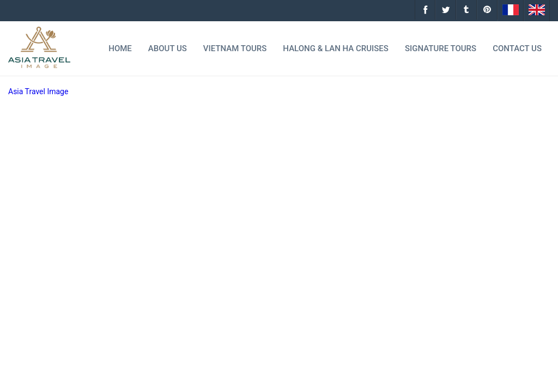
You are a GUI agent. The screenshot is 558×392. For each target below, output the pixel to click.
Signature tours (441, 48)
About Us (168, 48)
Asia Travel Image (38, 91)
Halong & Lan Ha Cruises (336, 48)
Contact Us (517, 48)
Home (120, 48)
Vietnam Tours (235, 48)
